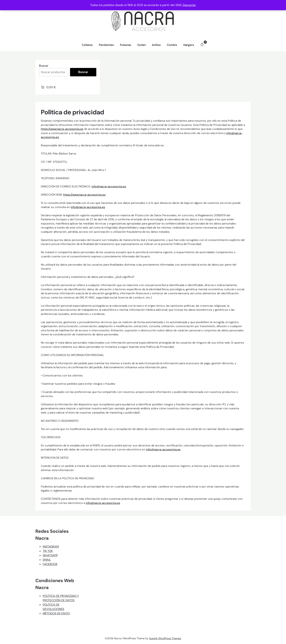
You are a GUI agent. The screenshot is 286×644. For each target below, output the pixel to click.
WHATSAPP (50, 555)
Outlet (142, 45)
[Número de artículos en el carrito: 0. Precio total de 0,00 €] (48, 87)
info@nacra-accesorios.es (109, 186)
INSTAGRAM (51, 547)
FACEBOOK (50, 564)
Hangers (189, 45)
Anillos (156, 45)
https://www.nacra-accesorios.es (62, 129)
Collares (87, 45)
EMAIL (47, 560)
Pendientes (106, 45)
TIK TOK (48, 551)
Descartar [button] (189, 5)
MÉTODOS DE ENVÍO (56, 613)
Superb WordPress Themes (165, 638)
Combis (172, 45)
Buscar (44, 66)
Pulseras (126, 45)
